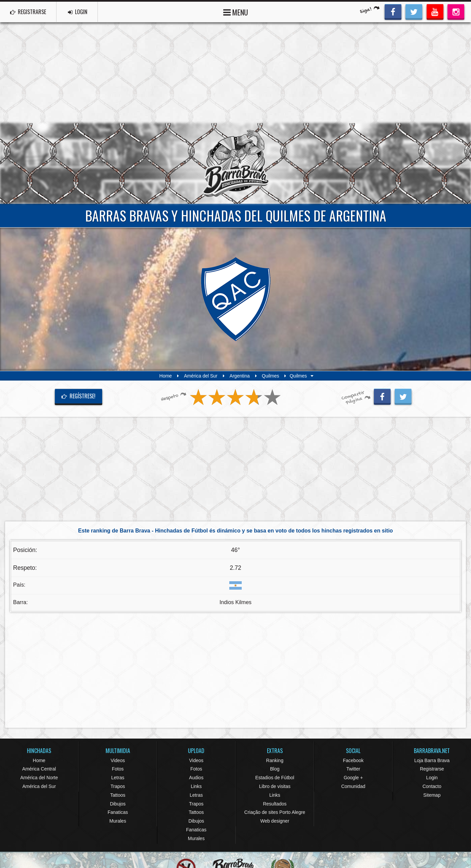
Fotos (118, 769)
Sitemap (432, 795)
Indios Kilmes (235, 602)
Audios (196, 778)
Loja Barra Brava (432, 760)
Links (196, 786)
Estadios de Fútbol (275, 778)
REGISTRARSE (28, 12)
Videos (118, 760)
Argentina (240, 376)
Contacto (432, 786)
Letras (118, 778)
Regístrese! (79, 396)
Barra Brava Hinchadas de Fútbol (236, 163)
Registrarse (432, 769)
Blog (275, 769)
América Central (39, 769)
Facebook (353, 760)
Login (432, 778)
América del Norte (39, 778)
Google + (353, 778)
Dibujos (118, 804)
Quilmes (270, 376)
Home (166, 376)
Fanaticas (118, 812)
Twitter (353, 769)
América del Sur (201, 376)
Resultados (275, 804)
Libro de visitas (275, 786)
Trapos (118, 786)
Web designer (275, 821)
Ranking (275, 760)
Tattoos (118, 795)
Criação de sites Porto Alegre (275, 812)
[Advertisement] (236, 73)
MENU (236, 12)
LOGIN (78, 12)
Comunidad (353, 786)
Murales (118, 821)
